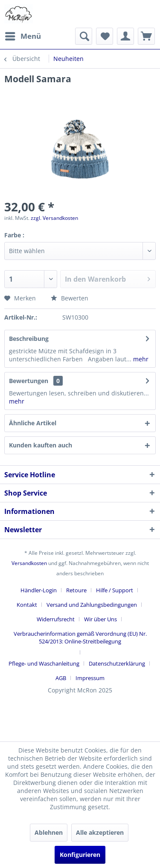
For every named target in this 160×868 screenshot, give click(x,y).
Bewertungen (29, 381)
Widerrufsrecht (56, 619)
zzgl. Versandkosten (54, 218)
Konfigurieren (80, 855)
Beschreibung (29, 339)
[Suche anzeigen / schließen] (84, 36)
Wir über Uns (100, 619)
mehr (140, 359)
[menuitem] (23, 36)
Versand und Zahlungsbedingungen (92, 605)
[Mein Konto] (125, 36)
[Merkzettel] (105, 36)
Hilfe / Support (115, 590)
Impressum (90, 678)
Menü (23, 35)
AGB (61, 678)
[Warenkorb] (146, 36)
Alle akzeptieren (100, 832)
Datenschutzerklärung (117, 663)
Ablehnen (49, 832)
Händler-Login (39, 590)
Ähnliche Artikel (33, 423)
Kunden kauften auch (41, 445)
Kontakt (27, 605)
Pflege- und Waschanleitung (44, 663)
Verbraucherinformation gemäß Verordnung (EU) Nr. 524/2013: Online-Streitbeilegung (80, 637)
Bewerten (70, 298)
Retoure (76, 590)
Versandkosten (29, 563)
